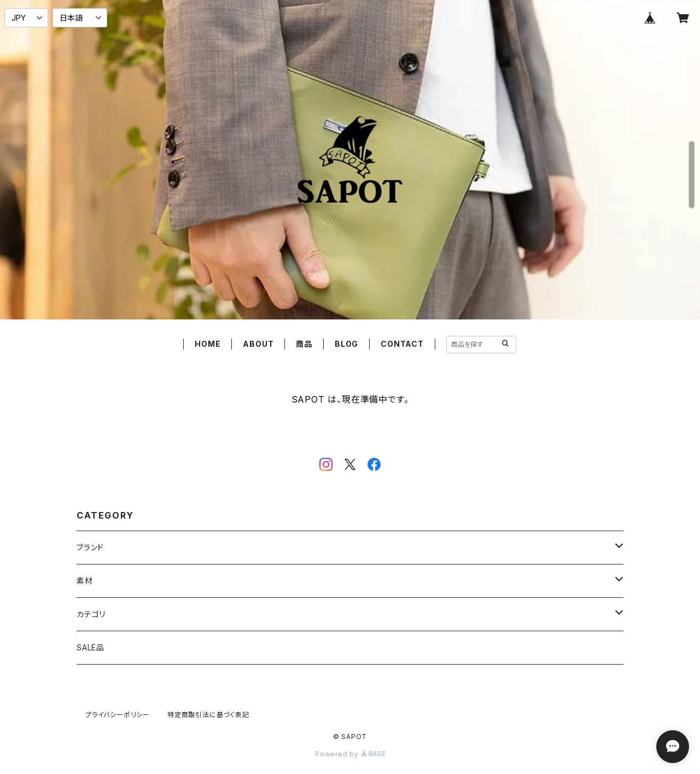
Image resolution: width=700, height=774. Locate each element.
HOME (208, 344)
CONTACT (402, 344)
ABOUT (258, 344)
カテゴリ (91, 614)
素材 (85, 581)
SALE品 (91, 647)
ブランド (90, 547)
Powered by (350, 754)
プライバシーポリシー (118, 715)
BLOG (346, 344)
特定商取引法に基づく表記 (208, 715)
